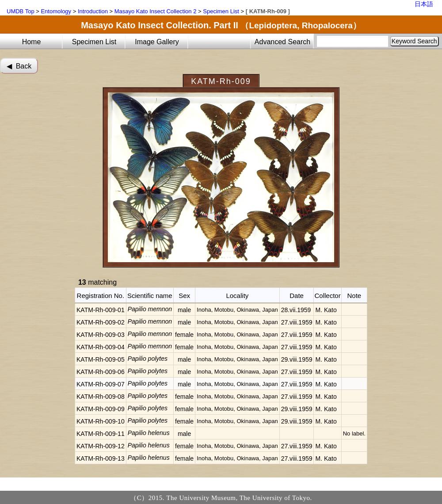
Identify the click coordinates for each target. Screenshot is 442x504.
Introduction (93, 11)
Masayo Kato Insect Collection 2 (156, 11)
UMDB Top (21, 11)
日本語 (424, 4)
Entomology (56, 11)
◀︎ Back (19, 66)
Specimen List (221, 11)
